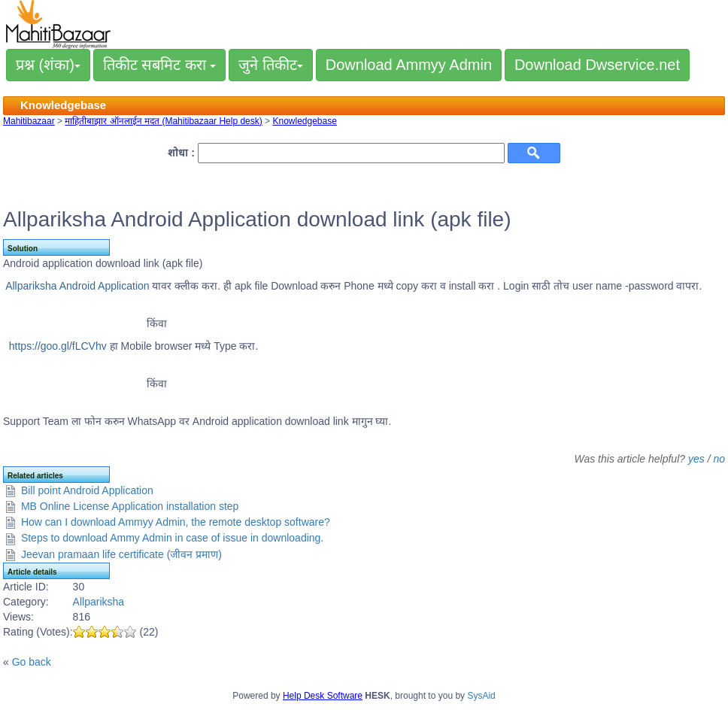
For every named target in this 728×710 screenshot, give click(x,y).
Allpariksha (99, 602)
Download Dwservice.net (597, 65)
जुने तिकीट (271, 65)
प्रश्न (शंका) (48, 65)
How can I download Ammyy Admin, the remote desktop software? (176, 522)
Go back (32, 662)
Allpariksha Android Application (79, 286)
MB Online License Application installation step (130, 506)
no (719, 459)
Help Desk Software (323, 696)
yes (696, 459)
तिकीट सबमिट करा (160, 65)
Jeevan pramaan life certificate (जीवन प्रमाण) (121, 554)
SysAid (481, 696)
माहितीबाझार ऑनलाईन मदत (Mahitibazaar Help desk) (163, 121)
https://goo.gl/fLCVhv (58, 346)
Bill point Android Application (87, 490)
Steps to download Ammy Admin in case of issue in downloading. (172, 538)
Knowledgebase (304, 121)
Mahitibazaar (29, 121)
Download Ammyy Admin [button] (409, 65)
